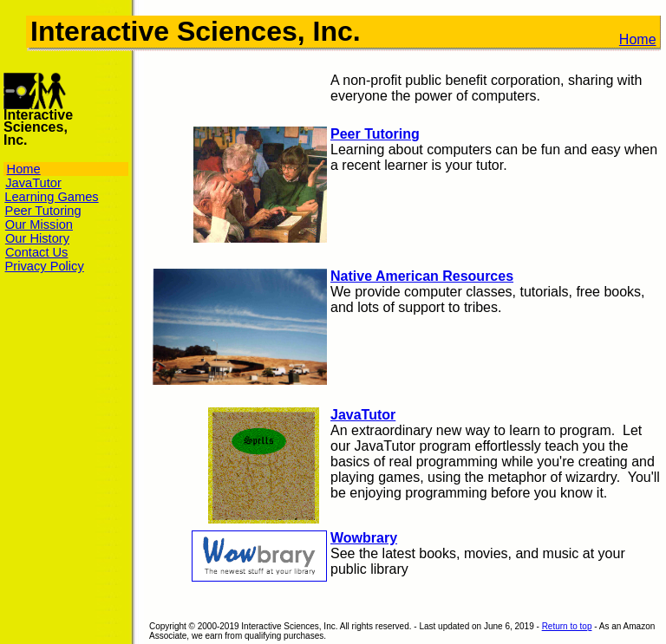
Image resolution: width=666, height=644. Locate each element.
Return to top (567, 626)
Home (638, 39)
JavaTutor (363, 415)
